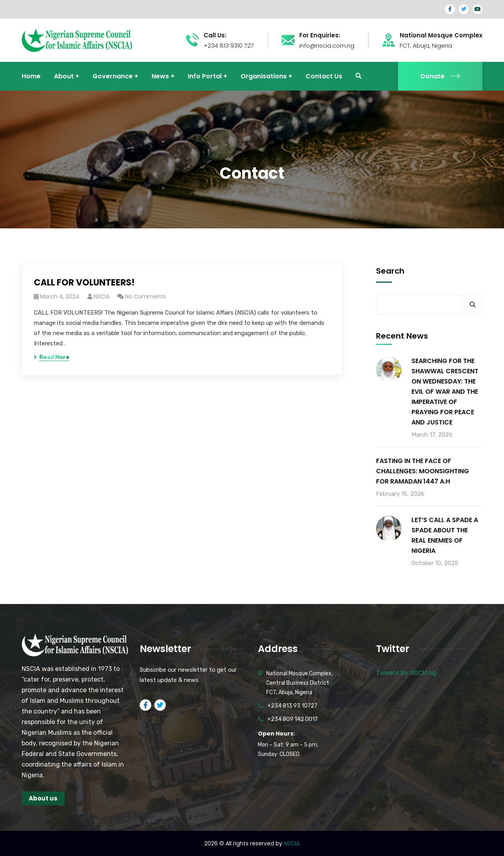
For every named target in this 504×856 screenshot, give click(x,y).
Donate (440, 76)
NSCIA (102, 296)
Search (390, 271)
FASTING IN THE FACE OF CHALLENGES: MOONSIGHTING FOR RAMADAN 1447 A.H (422, 471)
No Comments (145, 296)
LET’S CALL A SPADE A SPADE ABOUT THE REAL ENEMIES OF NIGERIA (445, 535)
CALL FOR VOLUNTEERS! (84, 283)
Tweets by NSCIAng (406, 673)
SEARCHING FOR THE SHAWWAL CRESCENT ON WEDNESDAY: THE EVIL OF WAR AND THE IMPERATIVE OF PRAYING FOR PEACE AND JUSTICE (445, 392)
